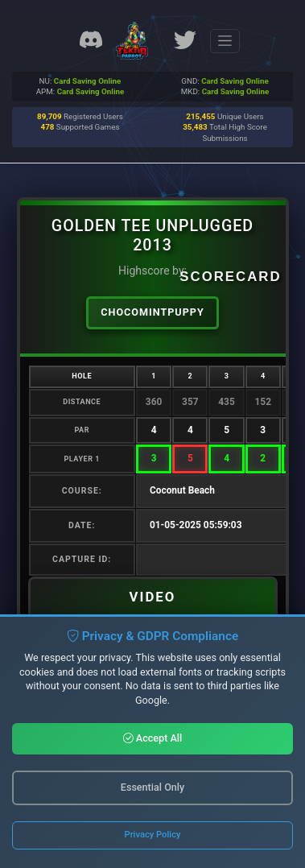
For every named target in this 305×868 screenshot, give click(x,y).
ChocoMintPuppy (152, 312)
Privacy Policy (153, 835)
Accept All (153, 738)
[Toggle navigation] (225, 41)
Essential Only (152, 787)
